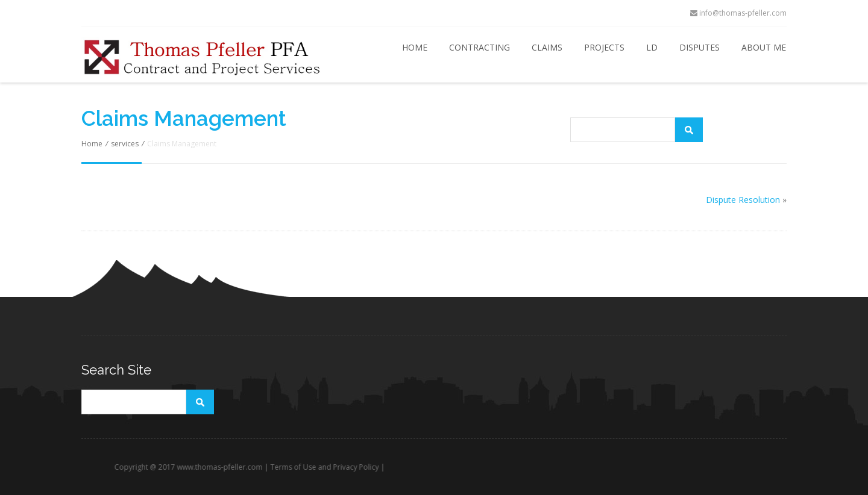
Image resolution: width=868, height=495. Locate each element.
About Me (764, 47)
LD (652, 47)
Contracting (480, 47)
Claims (547, 47)
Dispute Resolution (743, 200)
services (125, 144)
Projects (604, 47)
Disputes (700, 47)
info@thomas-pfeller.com (738, 13)
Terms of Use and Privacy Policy (347, 467)
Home (415, 47)
